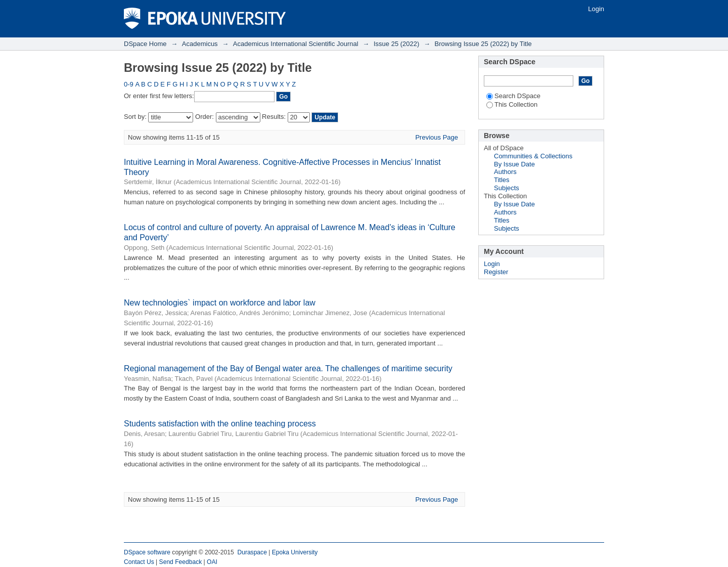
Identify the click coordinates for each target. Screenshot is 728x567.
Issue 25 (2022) (396, 44)
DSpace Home (145, 44)
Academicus (200, 44)
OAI (212, 562)
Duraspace (252, 552)
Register (496, 272)
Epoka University (295, 552)
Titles (502, 180)
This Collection (512, 104)
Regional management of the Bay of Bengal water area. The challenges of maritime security (288, 368)
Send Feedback (181, 562)
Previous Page (437, 137)
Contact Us (139, 562)
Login (596, 9)
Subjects (507, 188)
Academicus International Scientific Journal (296, 44)
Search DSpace (513, 96)
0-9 (129, 84)
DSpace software (147, 552)
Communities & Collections (533, 156)
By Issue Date (514, 164)
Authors (505, 172)
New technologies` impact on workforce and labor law (220, 303)
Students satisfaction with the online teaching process (220, 424)
